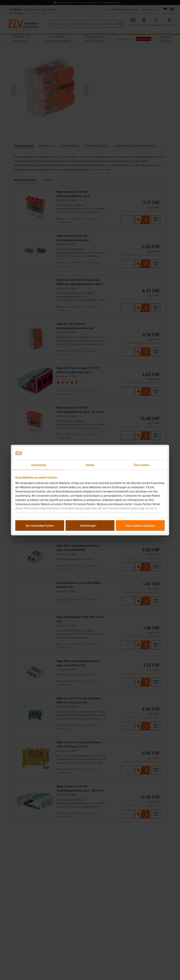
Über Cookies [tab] (142, 465)
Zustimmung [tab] (38, 465)
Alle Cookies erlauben (140, 525)
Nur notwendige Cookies (40, 525)
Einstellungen (90, 525)
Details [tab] (90, 465)
